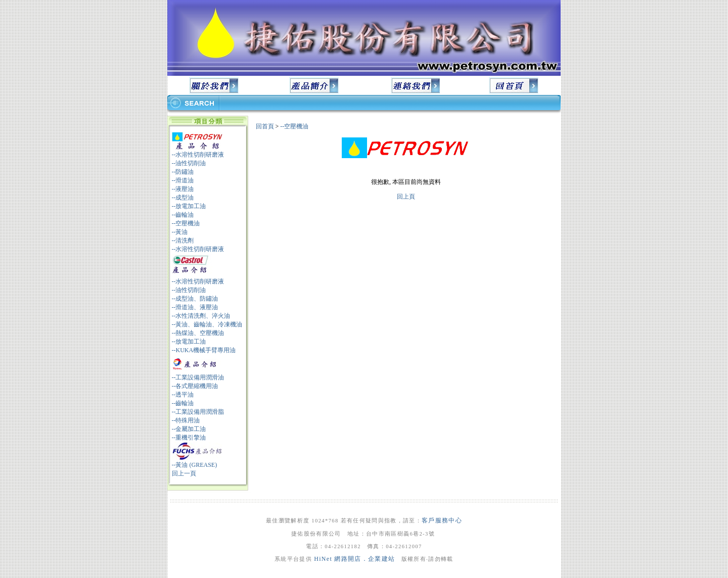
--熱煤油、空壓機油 (198, 333)
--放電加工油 (189, 206)
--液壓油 (183, 189)
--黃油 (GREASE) (195, 465)
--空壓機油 (186, 223)
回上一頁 (184, 473)
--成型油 (183, 198)
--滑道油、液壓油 (195, 307)
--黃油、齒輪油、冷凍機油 (207, 324)
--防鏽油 (183, 172)
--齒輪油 (183, 215)
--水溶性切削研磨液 (198, 155)
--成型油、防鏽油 (195, 299)
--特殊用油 (186, 420)
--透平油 (183, 395)
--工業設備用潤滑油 (198, 377)
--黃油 (180, 232)
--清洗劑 (183, 240)
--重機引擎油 (189, 438)
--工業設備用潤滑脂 (198, 412)
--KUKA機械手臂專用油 (204, 350)
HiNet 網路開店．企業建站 (354, 559)
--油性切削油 (189, 163)
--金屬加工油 (189, 429)
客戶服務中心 (442, 520)
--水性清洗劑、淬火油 (201, 316)
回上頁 (406, 197)
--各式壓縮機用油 (195, 386)
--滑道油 (183, 180)
